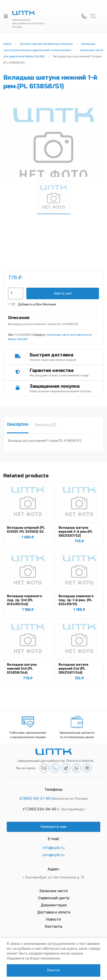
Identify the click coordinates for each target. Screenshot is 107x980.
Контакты (53, 927)
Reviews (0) (46, 425)
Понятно (53, 970)
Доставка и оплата (54, 912)
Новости (53, 919)
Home (7, 44)
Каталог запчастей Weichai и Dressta (46, 44)
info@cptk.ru (54, 848)
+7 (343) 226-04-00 (39, 809)
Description (18, 424)
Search (93, 16)
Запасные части (53, 891)
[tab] (18, 425)
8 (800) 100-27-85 (35, 798)
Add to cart (63, 293)
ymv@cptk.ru (53, 855)
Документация (54, 905)
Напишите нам (53, 827)
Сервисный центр (54, 898)
